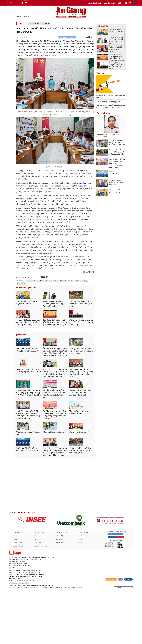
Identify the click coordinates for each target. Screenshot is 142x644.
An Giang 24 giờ (35, 23)
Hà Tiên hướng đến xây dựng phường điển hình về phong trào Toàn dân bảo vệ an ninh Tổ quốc (117, 163)
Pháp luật (81, 589)
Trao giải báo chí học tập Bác (34, 281)
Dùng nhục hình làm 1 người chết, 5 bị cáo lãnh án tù (117, 183)
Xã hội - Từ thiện (83, 586)
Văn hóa (37, 593)
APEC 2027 (63, 281)
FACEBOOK (112, 590)
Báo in (121, 633)
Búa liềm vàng (48, 281)
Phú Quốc (77, 281)
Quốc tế (15, 593)
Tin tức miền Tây (18, 599)
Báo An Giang (21, 283)
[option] (32, 573)
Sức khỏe (81, 593)
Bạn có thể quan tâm (27, 288)
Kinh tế (15, 589)
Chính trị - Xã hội (61, 586)
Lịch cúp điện (123, 3)
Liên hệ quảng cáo (95, 3)
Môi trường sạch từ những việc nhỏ (109, 102)
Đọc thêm (22, 348)
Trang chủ (22, 23)
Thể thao (59, 593)
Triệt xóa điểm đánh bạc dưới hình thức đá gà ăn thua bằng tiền (117, 152)
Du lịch (80, 596)
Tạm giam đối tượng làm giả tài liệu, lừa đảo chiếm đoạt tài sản (117, 143)
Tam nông (38, 596)
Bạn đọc (101, 73)
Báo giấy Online (110, 3)
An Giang (56, 281)
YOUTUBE (120, 590)
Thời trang (59, 596)
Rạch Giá (71, 281)
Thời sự (47, 23)
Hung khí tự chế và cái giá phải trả (117, 172)
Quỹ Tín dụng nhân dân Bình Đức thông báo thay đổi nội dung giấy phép (111, 106)
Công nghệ (59, 589)
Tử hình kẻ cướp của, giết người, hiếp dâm (116, 191)
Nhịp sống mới (17, 596)
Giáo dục (37, 589)
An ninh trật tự (103, 113)
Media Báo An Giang (41, 599)
